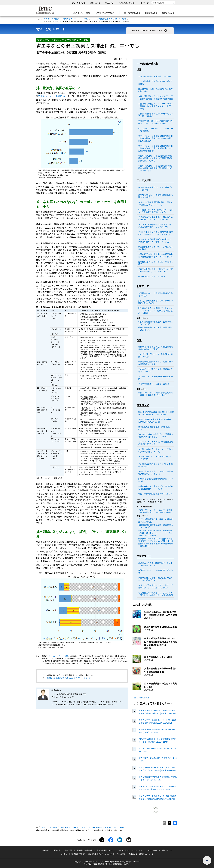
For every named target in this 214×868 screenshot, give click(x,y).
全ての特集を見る (142, 697)
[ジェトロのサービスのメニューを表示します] (106, 13)
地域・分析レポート (71, 19)
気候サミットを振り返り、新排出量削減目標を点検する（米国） (155, 348)
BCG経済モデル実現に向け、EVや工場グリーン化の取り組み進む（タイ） (156, 211)
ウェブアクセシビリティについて (130, 850)
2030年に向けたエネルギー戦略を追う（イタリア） (155, 458)
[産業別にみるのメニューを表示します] (169, 13)
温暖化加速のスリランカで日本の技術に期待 (155, 263)
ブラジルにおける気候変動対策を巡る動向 (155, 378)
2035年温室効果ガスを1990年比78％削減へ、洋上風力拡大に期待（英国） (156, 413)
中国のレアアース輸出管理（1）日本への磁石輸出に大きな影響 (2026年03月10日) (157, 721)
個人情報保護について (105, 850)
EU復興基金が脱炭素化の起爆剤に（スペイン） (156, 480)
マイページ (145, 3)
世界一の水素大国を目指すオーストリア (155, 494)
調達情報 (57, 850)
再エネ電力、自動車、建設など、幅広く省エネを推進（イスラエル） (155, 579)
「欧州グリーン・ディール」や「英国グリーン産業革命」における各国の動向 (155, 511)
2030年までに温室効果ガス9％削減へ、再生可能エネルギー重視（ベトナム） (155, 240)
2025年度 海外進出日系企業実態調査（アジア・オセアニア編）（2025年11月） (157, 740)
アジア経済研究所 (127, 3)
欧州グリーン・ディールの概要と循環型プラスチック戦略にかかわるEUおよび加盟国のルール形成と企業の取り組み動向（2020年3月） (156, 542)
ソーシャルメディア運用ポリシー (160, 850)
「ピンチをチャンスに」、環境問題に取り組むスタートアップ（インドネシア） (156, 233)
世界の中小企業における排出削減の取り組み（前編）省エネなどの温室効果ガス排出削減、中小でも (155, 158)
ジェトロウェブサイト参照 (58, 656)
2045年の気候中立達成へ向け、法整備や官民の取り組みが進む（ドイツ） (156, 435)
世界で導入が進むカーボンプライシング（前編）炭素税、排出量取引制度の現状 (155, 97)
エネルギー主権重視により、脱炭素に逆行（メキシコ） (155, 370)
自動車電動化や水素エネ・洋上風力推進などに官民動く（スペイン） (155, 487)
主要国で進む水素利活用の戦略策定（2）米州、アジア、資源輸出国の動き (156, 122)
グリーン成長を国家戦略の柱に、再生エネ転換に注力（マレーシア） (155, 203)
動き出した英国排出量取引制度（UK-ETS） (154, 428)
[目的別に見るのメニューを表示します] (152, 13)
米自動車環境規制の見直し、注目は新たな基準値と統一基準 (155, 363)
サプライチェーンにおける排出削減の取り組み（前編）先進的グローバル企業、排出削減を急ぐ (155, 138)
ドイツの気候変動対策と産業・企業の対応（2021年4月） (155, 520)
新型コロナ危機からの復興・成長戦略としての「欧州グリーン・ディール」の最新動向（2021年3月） (155, 533)
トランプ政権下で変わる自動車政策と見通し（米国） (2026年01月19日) (158, 778)
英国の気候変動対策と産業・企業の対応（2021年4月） (155, 526)
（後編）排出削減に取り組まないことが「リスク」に (68, 678)
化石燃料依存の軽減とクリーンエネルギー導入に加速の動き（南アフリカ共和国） (156, 594)
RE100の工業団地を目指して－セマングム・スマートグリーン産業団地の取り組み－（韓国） (155, 311)
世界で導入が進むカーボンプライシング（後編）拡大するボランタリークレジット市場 (155, 106)
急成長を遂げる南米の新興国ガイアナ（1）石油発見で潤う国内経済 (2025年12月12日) (157, 769)
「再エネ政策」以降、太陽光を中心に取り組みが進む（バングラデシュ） (155, 270)
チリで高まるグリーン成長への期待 (153, 384)
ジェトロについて (79, 3)
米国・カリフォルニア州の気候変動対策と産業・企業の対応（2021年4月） (155, 394)
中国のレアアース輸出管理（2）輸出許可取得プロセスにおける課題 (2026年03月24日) (157, 797)
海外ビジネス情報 (51, 19)
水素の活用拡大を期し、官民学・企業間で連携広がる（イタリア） (155, 473)
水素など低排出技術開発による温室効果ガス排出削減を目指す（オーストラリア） (156, 255)
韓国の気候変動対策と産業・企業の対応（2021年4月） (155, 329)
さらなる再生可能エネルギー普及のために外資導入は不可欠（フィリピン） (155, 218)
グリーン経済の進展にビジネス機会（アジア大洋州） (155, 189)
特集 (86, 19)
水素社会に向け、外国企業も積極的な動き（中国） (155, 294)
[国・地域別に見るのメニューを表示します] (133, 13)
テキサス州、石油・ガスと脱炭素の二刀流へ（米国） (155, 355)
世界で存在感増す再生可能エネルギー (154, 76)
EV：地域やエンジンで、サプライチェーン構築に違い (156, 130)
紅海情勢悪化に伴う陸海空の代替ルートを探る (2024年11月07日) (157, 731)
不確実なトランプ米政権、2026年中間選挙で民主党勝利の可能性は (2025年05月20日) (157, 712)
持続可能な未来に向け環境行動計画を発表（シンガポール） (155, 196)
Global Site (109, 3)
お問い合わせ (95, 3)
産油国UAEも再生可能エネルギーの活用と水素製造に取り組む (155, 564)
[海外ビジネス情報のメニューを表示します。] (82, 13)
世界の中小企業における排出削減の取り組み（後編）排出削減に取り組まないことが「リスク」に (155, 168)
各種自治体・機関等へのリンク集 (141, 854)
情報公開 (69, 850)
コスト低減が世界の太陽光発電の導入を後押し (155, 83)
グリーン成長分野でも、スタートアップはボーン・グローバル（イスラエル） (155, 586)
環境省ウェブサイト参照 (52, 96)
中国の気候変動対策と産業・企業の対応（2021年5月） (155, 323)
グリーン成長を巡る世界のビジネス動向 (109, 19)
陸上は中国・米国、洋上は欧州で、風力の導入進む (155, 90)
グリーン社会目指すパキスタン (152, 276)
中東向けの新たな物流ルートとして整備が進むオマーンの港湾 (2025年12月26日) (158, 788)
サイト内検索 (151, 1)
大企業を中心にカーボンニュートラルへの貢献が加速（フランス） (155, 450)
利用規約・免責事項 (84, 850)
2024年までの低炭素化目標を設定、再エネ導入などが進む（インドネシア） (156, 226)
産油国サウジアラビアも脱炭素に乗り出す (155, 572)
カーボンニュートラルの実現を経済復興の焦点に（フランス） (155, 443)
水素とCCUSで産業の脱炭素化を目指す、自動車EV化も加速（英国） (156, 421)
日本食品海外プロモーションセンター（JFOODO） (107, 854)
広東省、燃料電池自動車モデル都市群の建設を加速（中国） (155, 302)
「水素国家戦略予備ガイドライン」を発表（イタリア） (155, 465)
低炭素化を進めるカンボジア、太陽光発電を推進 (155, 248)
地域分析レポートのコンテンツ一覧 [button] (150, 30)
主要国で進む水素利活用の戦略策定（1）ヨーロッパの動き (156, 115)
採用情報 (45, 850)
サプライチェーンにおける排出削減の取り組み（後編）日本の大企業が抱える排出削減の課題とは (155, 148)
